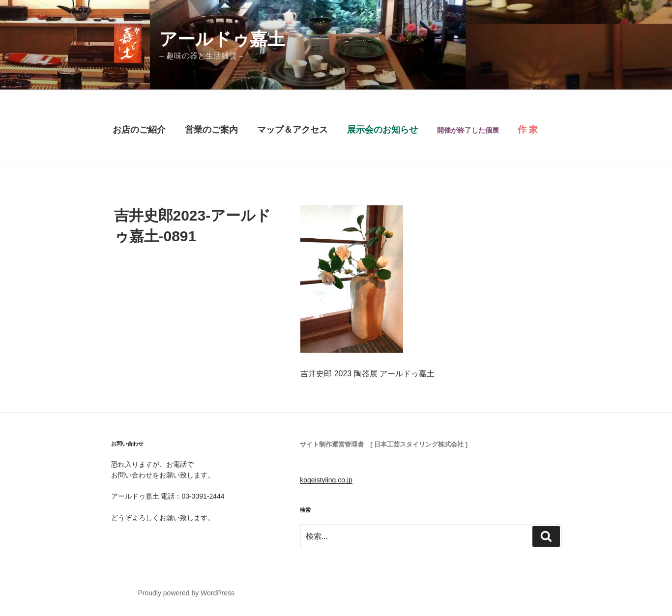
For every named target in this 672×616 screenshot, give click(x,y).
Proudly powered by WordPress (186, 593)
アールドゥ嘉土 (222, 39)
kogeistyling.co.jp (326, 480)
